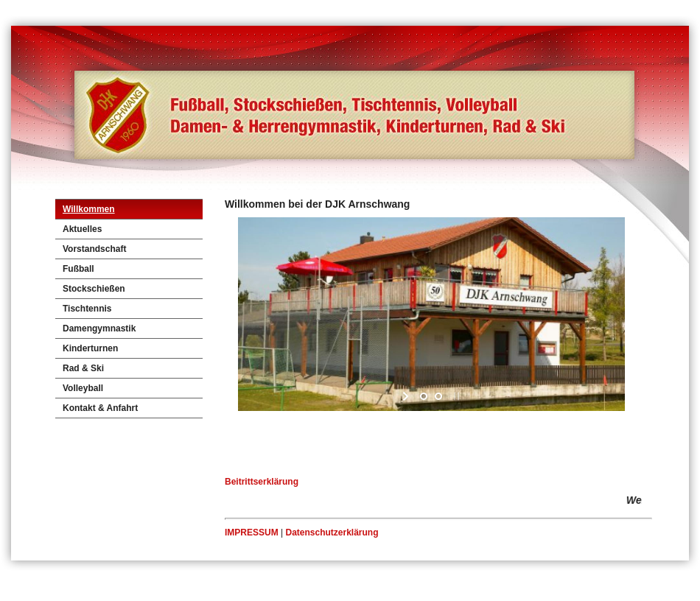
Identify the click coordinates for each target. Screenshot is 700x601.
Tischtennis (87, 309)
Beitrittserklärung (262, 482)
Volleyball (83, 388)
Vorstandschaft (94, 249)
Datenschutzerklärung (332, 533)
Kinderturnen (90, 348)
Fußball (78, 269)
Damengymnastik (99, 328)
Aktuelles (82, 229)
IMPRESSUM (252, 533)
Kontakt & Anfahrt (100, 408)
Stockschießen (94, 289)
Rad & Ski (83, 368)
